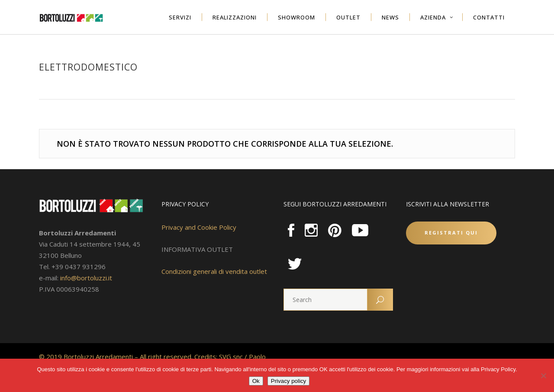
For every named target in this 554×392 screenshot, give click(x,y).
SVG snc (231, 357)
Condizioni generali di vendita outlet (214, 271)
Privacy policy (288, 381)
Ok (256, 381)
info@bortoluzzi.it (86, 278)
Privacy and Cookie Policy (199, 227)
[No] (543, 376)
